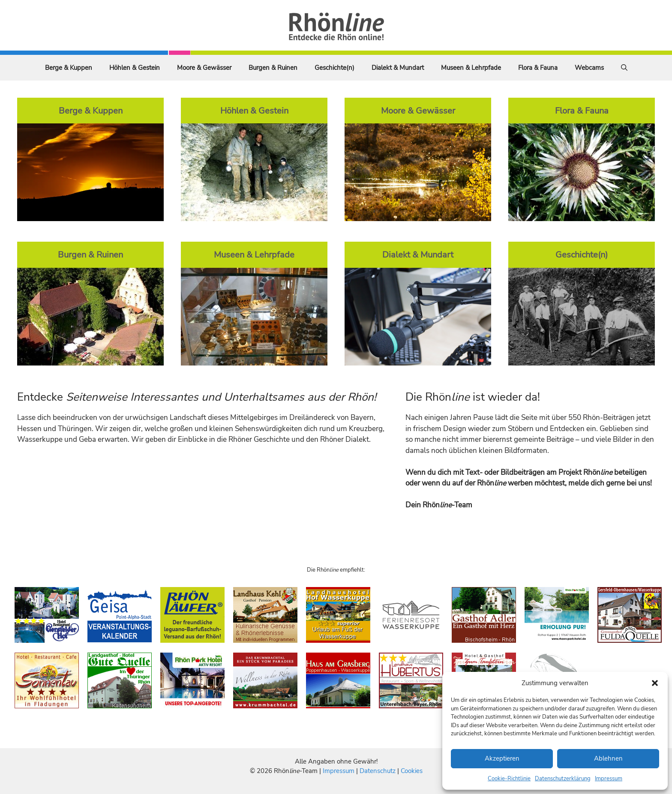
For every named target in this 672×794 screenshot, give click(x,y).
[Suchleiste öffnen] (624, 68)
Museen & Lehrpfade (471, 68)
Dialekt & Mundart (398, 68)
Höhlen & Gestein (135, 68)
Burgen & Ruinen (273, 68)
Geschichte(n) (334, 68)
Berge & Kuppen (69, 68)
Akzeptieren (502, 758)
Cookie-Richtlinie (509, 779)
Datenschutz (378, 771)
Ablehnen (608, 758)
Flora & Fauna (538, 68)
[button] (655, 683)
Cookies (412, 771)
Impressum (609, 779)
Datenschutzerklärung (563, 779)
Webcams (589, 68)
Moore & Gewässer (204, 68)
